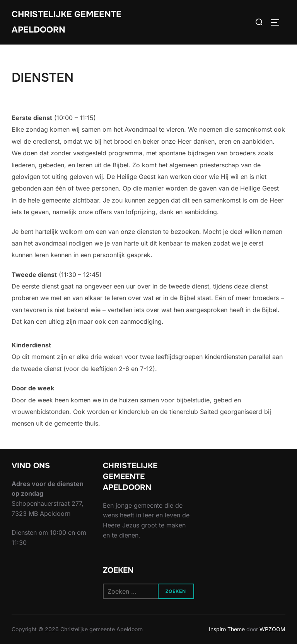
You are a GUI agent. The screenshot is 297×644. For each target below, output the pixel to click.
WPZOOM (272, 629)
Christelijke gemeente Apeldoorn (67, 22)
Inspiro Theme (227, 629)
